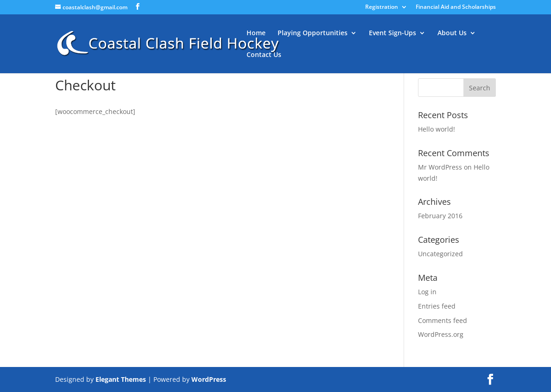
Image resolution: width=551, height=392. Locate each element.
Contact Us (264, 55)
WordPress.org (441, 334)
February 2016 (440, 216)
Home (256, 33)
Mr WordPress (440, 167)
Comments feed (443, 320)
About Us (452, 33)
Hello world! (437, 129)
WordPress (209, 379)
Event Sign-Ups (393, 33)
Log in (427, 292)
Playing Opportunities (313, 33)
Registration (382, 7)
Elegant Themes (121, 379)
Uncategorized (440, 254)
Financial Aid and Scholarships (456, 7)
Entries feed (437, 306)
